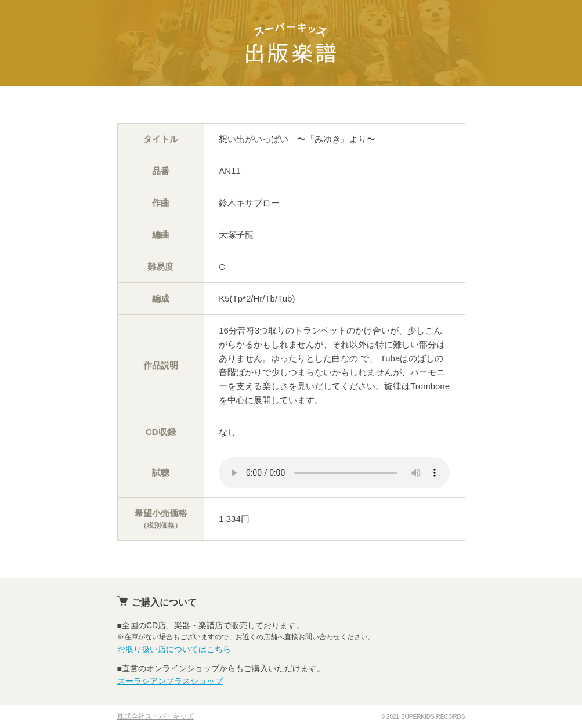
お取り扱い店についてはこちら (174, 649)
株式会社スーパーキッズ (156, 716)
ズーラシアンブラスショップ (170, 681)
